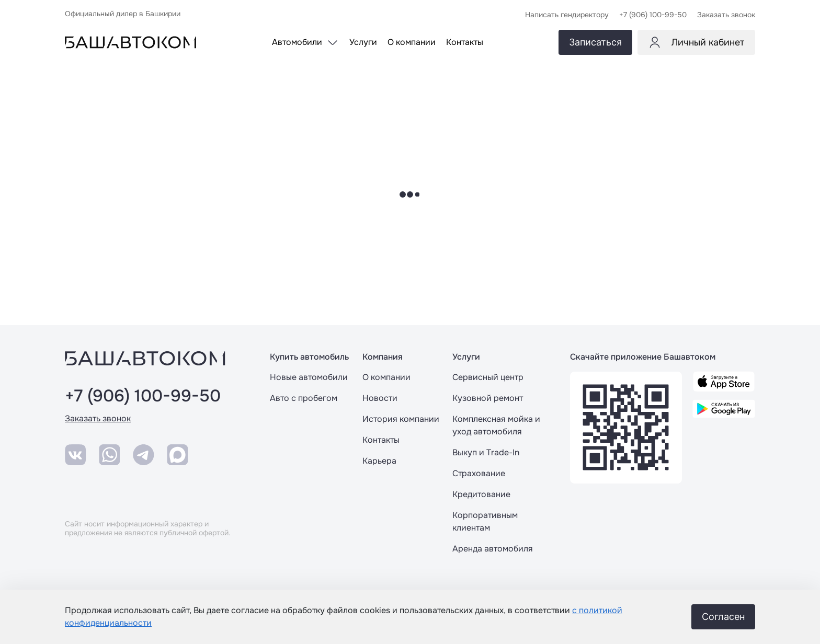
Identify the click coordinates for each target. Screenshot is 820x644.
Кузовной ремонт (488, 398)
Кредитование (481, 494)
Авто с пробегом (304, 398)
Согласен (723, 617)
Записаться (595, 42)
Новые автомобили (309, 377)
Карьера (379, 461)
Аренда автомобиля (493, 549)
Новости (380, 398)
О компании (386, 377)
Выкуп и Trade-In (486, 452)
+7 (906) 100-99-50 (143, 396)
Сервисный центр (488, 377)
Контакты (381, 440)
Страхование (479, 473)
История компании (401, 419)
